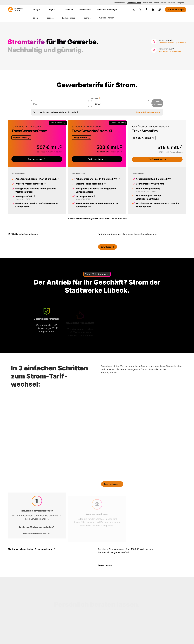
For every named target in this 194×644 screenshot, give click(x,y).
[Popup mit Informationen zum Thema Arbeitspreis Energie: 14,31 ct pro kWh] (58, 178)
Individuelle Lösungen (107, 10)
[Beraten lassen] (106, 565)
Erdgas (50, 18)
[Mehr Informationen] (100, 98)
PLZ (32, 98)
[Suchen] (140, 10)
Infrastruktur (85, 10)
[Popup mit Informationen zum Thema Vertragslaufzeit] (34, 196)
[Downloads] (108, 247)
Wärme (87, 18)
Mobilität (69, 10)
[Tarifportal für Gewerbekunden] (37, 159)
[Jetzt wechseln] (112, 484)
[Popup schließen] (34, 112)
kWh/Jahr (96, 98)
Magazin (181, 3)
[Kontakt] (134, 10)
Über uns (172, 3)
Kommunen (147, 3)
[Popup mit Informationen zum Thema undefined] (61, 147)
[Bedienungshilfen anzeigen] (146, 10)
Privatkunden (119, 3)
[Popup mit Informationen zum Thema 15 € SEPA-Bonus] (154, 138)
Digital (54, 10)
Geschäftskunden (134, 3)
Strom (36, 18)
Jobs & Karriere (160, 3)
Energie (38, 10)
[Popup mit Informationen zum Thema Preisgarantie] (29, 138)
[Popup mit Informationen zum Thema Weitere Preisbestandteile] (45, 183)
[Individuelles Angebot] (36, 533)
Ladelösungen (69, 18)
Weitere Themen (107, 18)
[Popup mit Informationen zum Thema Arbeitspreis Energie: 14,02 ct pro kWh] (119, 178)
